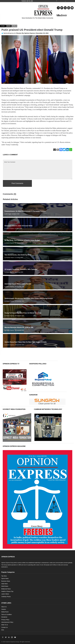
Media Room (5, 612)
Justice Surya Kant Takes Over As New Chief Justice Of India (25, 342)
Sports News (5, 578)
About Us (4, 607)
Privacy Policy (5, 620)
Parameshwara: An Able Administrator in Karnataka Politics (25, 211)
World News (5, 586)
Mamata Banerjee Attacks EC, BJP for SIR (19, 327)
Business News (6, 581)
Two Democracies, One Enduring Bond (18, 255)
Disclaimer (4, 617)
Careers (4, 609)
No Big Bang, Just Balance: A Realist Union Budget (22, 240)
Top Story (4, 576)
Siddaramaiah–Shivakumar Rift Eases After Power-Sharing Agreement (29, 298)
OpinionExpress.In (8, 33)
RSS (3, 630)
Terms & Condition (7, 614)
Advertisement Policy (7, 622)
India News (4, 584)
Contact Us (4, 627)
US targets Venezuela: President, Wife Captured (21, 269)
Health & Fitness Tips (7, 591)
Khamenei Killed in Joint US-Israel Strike (19, 226)
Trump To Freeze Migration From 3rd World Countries (23, 313)
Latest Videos (5, 594)
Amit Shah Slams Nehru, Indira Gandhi (18, 284)
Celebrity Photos (6, 597)
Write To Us (5, 625)
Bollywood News (6, 589)
